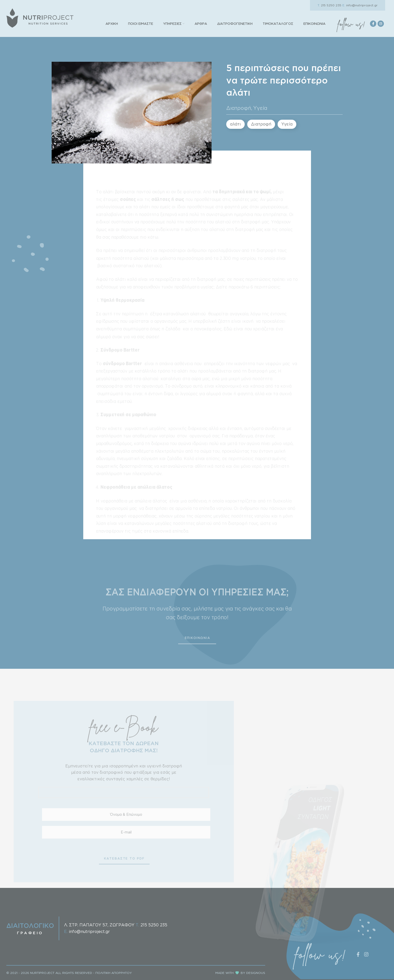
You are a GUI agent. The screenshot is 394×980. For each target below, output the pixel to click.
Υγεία (260, 108)
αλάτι (235, 124)
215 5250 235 (329, 5)
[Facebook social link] (373, 24)
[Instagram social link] (381, 24)
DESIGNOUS (256, 973)
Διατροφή (239, 108)
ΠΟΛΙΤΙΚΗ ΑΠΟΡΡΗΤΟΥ (114, 973)
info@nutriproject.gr (360, 5)
